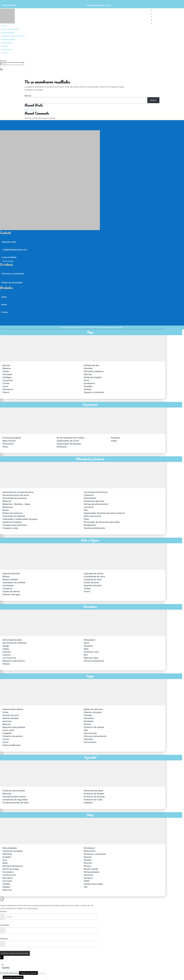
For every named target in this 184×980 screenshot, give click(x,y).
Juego (5, 53)
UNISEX (157, 17)
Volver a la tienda (28, 973)
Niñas (4, 297)
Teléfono (4, 939)
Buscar (3, 61)
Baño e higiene (8, 39)
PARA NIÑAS (159, 10)
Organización (8, 33)
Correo (3, 911)
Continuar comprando (13, 977)
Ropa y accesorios (10, 29)
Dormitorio (7, 43)
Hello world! (30, 110)
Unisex (5, 312)
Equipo (5, 46)
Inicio (4, 26)
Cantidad (4, 925)
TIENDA (157, 20)
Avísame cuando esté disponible (15, 953)
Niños (4, 305)
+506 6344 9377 (9, 5)
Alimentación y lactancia (13, 36)
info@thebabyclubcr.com (99, 5)
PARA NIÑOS (159, 14)
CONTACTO (159, 23)
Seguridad (7, 50)
